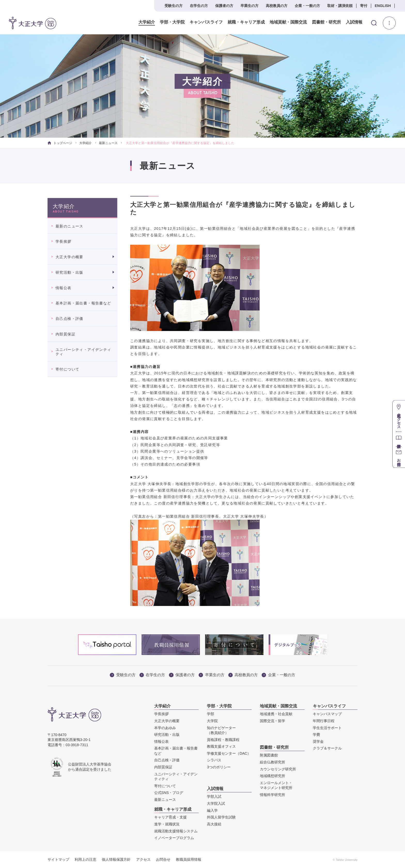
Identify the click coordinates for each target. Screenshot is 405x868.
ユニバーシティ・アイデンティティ (83, 352)
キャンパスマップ (327, 714)
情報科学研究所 (272, 795)
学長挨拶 (64, 241)
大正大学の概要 (69, 257)
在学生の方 (199, 6)
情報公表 (64, 288)
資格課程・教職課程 (223, 740)
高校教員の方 (277, 6)
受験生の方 (174, 6)
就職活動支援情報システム (176, 831)
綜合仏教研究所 (272, 762)
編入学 (212, 810)
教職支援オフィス (221, 746)
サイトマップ (58, 859)
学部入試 (214, 796)
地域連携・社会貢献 (276, 714)
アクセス (143, 859)
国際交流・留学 (272, 721)
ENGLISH (383, 6)
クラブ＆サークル (327, 748)
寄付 (364, 6)
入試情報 (354, 22)
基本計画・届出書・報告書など (83, 303)
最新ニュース (108, 143)
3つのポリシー (219, 767)
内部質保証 (65, 334)
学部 (211, 714)
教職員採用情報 (189, 859)
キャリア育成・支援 (170, 817)
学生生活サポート (327, 728)
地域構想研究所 (272, 776)
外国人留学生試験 (221, 817)
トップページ (60, 143)
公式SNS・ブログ (169, 793)
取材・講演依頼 (340, 6)
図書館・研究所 (326, 22)
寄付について (67, 369)
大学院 (212, 721)
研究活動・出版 (69, 272)
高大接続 (214, 824)
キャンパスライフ (206, 22)
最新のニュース (69, 226)
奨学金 (318, 741)
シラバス (214, 760)
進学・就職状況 (167, 824)
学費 (316, 735)
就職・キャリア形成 (246, 22)
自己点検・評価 (69, 319)
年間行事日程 (324, 721)
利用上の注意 (85, 859)
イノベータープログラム (174, 838)
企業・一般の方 (307, 6)
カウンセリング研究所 (278, 769)
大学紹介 (147, 22)
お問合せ (163, 859)
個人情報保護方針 (116, 859)
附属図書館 (269, 755)
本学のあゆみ (165, 728)
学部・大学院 (172, 22)
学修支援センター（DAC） (229, 753)
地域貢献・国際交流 (288, 22)
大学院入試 (216, 803)
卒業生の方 (250, 6)
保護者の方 (224, 6)
